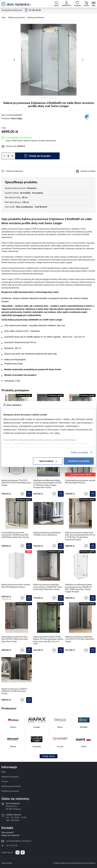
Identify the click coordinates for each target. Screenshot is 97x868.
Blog (3, 772)
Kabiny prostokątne (36, 18)
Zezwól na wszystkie (79, 461)
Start (4, 18)
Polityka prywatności (10, 791)
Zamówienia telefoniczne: (21, 10)
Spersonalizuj (48, 461)
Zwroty (5, 782)
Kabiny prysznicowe (17, 18)
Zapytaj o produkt (88, 171)
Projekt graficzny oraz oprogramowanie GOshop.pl (74, 863)
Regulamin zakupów (10, 777)
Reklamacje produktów (11, 786)
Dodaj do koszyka (40, 156)
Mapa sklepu (7, 863)
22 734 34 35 (12, 846)
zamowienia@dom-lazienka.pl (19, 841)
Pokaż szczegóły (80, 452)
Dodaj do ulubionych (14, 171)
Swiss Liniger (17, 119)
